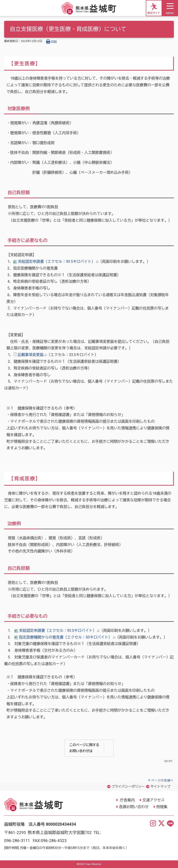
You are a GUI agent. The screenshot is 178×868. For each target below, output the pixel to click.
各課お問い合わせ (134, 807)
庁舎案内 (127, 800)
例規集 (162, 807)
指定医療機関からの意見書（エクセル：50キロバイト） (65, 637)
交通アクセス (153, 800)
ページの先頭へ (162, 780)
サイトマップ (160, 787)
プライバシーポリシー (128, 787)
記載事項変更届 (31, 355)
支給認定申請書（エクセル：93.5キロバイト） (56, 262)
